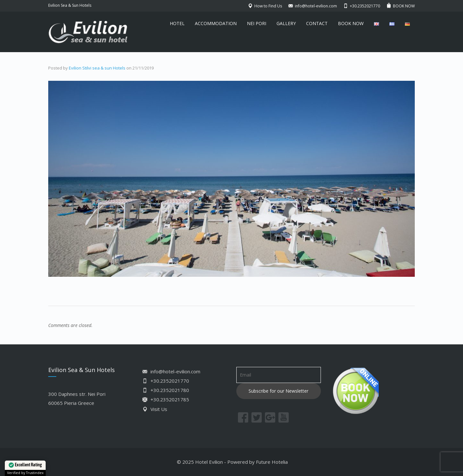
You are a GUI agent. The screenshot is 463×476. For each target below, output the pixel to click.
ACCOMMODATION (216, 23)
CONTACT (317, 23)
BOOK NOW (351, 23)
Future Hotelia (272, 462)
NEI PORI (257, 23)
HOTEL (177, 23)
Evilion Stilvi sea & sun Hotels (97, 68)
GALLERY (286, 23)
